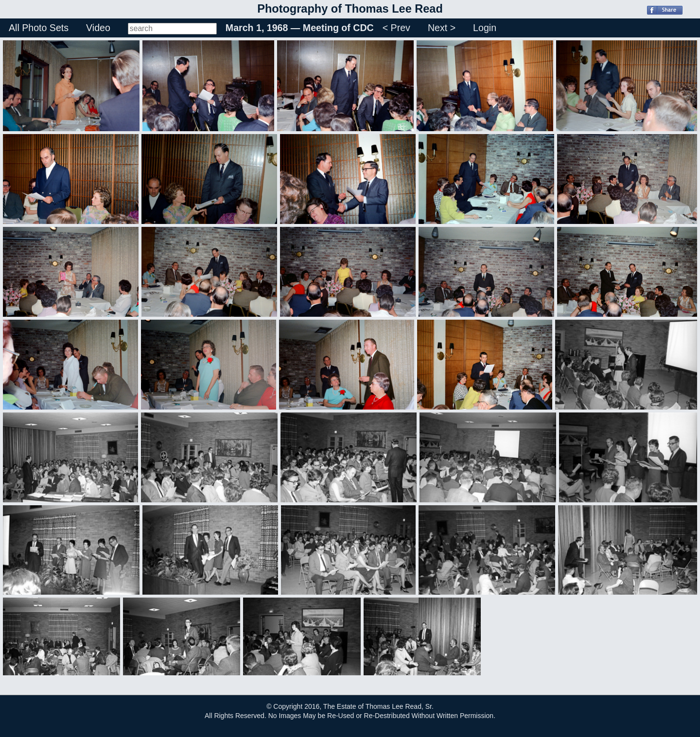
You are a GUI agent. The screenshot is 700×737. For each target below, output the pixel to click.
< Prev (396, 28)
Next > (442, 28)
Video (98, 28)
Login (485, 28)
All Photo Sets (39, 28)
